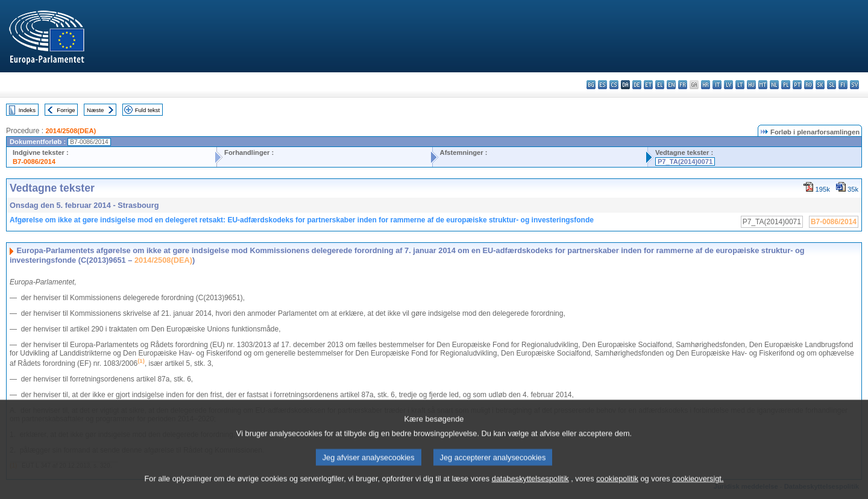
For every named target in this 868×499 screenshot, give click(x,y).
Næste (95, 110)
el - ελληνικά (660, 85)
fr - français (683, 85)
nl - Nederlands (774, 85)
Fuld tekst (148, 110)
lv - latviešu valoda (728, 85)
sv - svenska (854, 85)
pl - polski (786, 85)
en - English (671, 85)
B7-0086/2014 (34, 162)
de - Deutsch (637, 85)
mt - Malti (763, 85)
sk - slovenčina (820, 85)
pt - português (797, 85)
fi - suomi (843, 85)
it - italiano (717, 85)
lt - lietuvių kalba (740, 85)
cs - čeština (614, 85)
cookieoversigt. (698, 485)
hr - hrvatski (706, 85)
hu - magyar (751, 85)
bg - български (591, 85)
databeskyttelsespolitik (530, 485)
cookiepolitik (617, 485)
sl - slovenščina (832, 85)
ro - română (809, 85)
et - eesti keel (648, 85)
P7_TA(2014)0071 (685, 162)
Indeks (27, 110)
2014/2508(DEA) (71, 131)
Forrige (66, 110)
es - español (602, 85)
